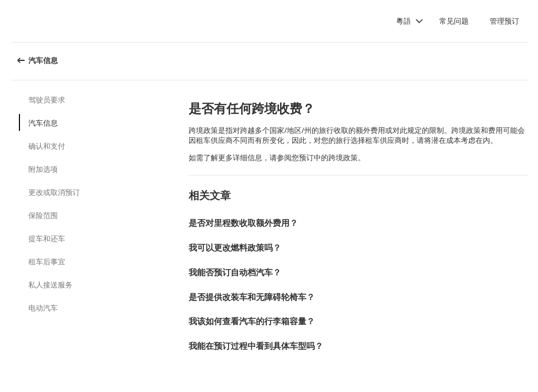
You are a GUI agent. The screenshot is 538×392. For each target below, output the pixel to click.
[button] (410, 21)
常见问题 (454, 21)
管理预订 (504, 21)
